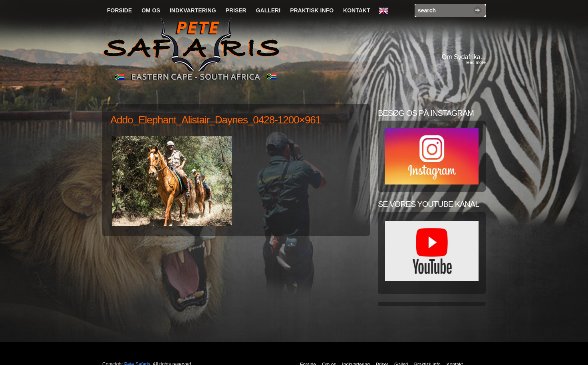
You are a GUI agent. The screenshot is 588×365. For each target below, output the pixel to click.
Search (478, 10)
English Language (385, 11)
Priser (236, 10)
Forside (119, 10)
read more (476, 62)
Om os (151, 10)
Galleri (268, 10)
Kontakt (357, 10)
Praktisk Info (312, 10)
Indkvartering (193, 10)
